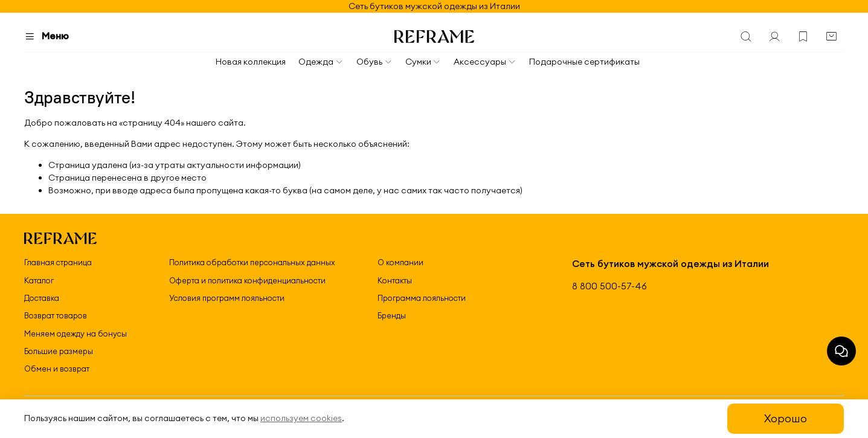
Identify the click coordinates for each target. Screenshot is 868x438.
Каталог (39, 280)
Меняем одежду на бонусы (76, 333)
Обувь (375, 62)
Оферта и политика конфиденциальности (247, 280)
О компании (400, 262)
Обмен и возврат (57, 369)
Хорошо (786, 418)
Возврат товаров (56, 315)
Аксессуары (485, 62)
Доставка (42, 298)
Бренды (392, 315)
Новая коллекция (251, 62)
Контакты (395, 280)
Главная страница (58, 262)
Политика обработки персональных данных (252, 262)
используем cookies (301, 418)
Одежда (321, 62)
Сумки (423, 62)
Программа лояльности (422, 298)
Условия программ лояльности (227, 298)
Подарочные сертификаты (584, 62)
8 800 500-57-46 (609, 286)
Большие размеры (59, 351)
